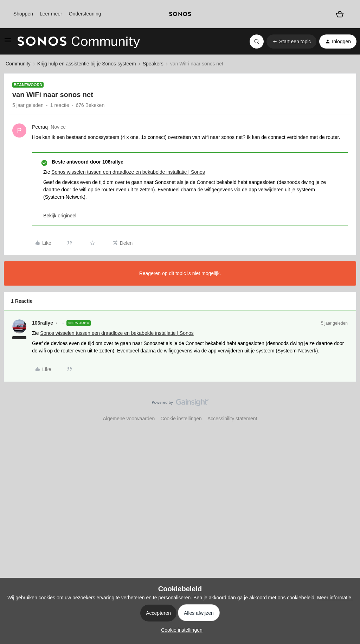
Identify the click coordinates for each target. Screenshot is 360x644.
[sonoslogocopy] (180, 14)
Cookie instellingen (181, 419)
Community (18, 64)
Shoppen (23, 14)
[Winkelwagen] (340, 14)
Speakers (153, 64)
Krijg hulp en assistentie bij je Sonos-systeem (87, 64)
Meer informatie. (335, 598)
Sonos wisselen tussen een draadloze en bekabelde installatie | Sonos (128, 172)
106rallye (43, 323)
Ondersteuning (85, 14)
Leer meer (51, 14)
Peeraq (40, 127)
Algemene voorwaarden (129, 419)
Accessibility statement (232, 419)
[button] (8, 43)
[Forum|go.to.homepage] (79, 42)
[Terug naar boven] (346, 408)
